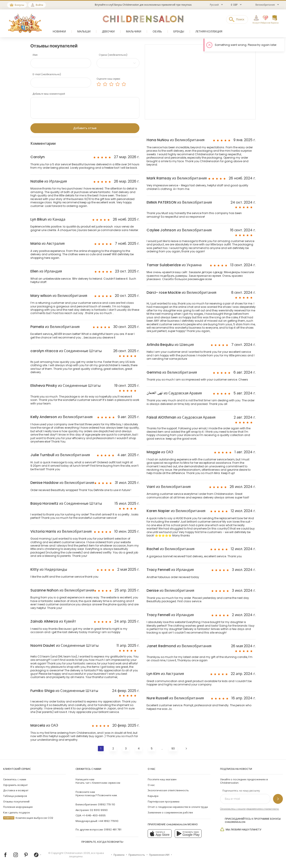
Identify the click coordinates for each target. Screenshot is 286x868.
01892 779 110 (106, 804)
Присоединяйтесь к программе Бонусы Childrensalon (250, 820)
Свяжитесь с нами (15, 779)
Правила (119, 855)
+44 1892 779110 (108, 821)
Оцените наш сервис (108, 79)
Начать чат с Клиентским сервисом (98, 781)
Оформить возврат (15, 785)
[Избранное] (264, 20)
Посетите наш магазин (162, 779)
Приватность (137, 855)
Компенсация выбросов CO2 (28, 818)
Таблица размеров (15, 796)
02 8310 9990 (99, 810)
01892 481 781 (113, 830)
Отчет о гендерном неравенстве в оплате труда (178, 807)
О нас (151, 785)
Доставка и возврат (16, 790)
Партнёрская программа (164, 802)
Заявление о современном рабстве (170, 813)
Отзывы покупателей (16, 802)
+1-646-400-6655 (94, 815)
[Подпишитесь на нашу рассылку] (278, 799)
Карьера (153, 796)
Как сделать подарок (17, 813)
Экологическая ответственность (168, 790)
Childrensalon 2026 (77, 853)
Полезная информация (18, 807)
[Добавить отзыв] (85, 128)
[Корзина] (275, 20)
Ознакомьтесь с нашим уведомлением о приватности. (250, 809)
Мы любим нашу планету (241, 829)
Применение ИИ (159, 855)
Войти (39, 5)
